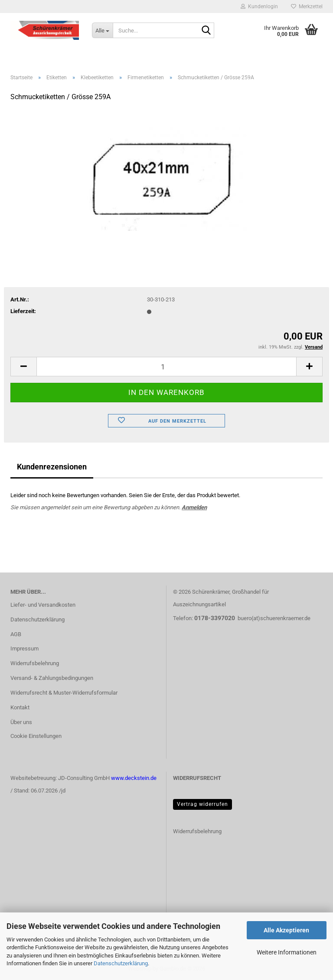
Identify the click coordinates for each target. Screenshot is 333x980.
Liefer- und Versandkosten (43, 605)
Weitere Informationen (287, 952)
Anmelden (194, 507)
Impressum (24, 648)
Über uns (21, 722)
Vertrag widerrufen (202, 804)
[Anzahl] (166, 367)
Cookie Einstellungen (36, 736)
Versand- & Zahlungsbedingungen (52, 678)
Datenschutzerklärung (121, 963)
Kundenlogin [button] (259, 6)
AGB (16, 634)
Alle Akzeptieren (286, 930)
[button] (23, 367)
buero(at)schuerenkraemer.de (274, 618)
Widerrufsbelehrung (35, 663)
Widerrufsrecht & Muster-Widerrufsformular (64, 693)
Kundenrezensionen (52, 467)
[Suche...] (102, 30)
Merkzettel (307, 6)
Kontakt (20, 707)
